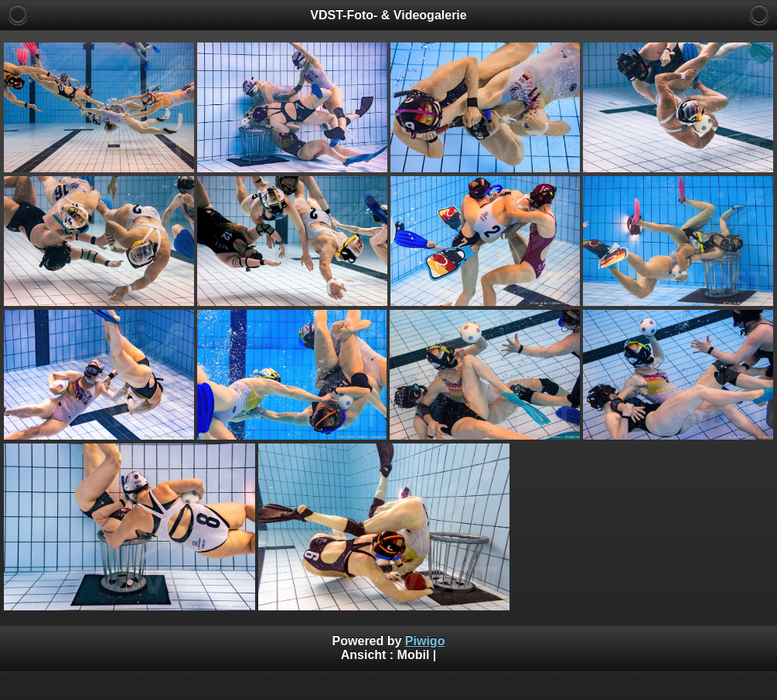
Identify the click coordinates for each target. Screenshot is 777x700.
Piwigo (425, 641)
